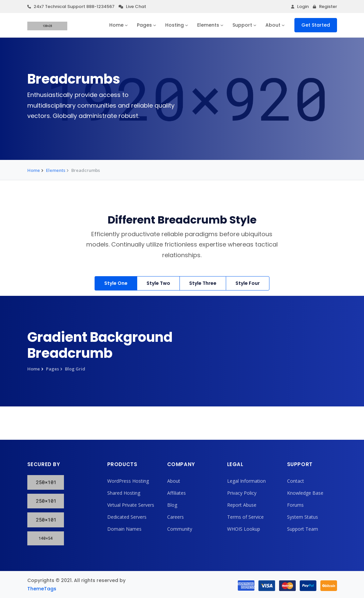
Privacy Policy (242, 493)
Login (300, 6)
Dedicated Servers (127, 517)
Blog (172, 505)
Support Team (303, 529)
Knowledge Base (305, 493)
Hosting (175, 25)
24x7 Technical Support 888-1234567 (71, 6)
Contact (296, 481)
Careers (176, 517)
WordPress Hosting (128, 481)
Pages (144, 25)
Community (180, 529)
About (273, 25)
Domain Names (124, 529)
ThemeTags (42, 589)
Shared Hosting (124, 493)
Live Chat (132, 6)
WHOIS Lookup (244, 529)
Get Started (316, 25)
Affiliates (177, 493)
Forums (295, 505)
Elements (208, 25)
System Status (303, 517)
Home (116, 25)
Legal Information (246, 481)
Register (325, 6)
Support (242, 25)
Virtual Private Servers (131, 505)
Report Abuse (242, 505)
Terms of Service (245, 517)
